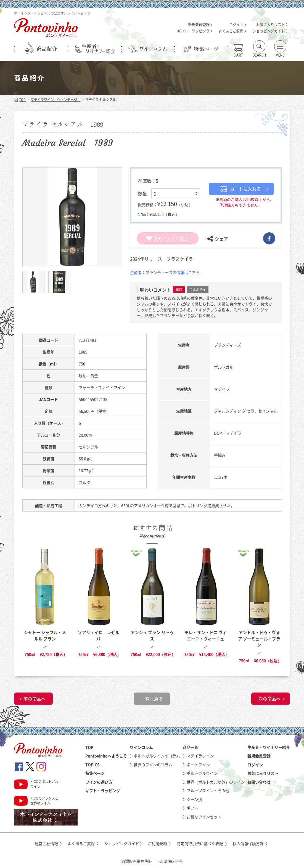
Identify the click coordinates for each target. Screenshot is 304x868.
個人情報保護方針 (251, 843)
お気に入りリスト (263, 773)
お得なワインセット (204, 817)
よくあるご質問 (84, 843)
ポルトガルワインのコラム (157, 756)
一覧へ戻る (152, 699)
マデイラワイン (200, 756)
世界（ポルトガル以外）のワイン (216, 782)
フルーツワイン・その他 (208, 790)
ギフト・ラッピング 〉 (196, 31)
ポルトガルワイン (202, 773)
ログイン (255, 765)
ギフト (192, 808)
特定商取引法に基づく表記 (203, 843)
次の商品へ (269, 699)
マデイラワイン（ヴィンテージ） (55, 100)
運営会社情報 (49, 843)
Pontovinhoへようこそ (106, 756)
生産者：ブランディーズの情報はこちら (165, 272)
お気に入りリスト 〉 (273, 24)
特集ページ (95, 773)
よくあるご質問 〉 (233, 31)
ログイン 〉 (239, 24)
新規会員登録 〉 (201, 24)
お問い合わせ (259, 782)
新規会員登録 (259, 756)
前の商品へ (35, 699)
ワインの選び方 (99, 782)
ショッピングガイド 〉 (271, 31)
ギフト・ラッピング (103, 790)
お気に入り (161, 238)
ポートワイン (198, 765)
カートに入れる (240, 189)
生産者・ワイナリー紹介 (269, 747)
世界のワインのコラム (153, 765)
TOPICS (92, 765)
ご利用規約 (160, 843)
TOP (20, 100)
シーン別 (194, 799)
